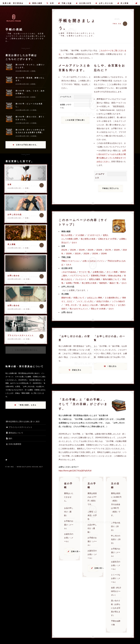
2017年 (108, 250)
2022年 (87, 254)
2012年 (64, 250)
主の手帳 (136, 3)
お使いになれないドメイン (94, 261)
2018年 (117, 250)
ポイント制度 (112, 272)
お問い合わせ (14, 276)
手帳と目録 (65, 3)
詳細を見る (77, 370)
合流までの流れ (103, 301)
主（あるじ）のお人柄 (88, 305)
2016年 (99, 250)
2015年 (91, 250)
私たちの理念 (67, 235)
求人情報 (123, 3)
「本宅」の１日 (70, 305)
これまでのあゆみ (69, 272)
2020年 (69, 254)
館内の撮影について (111, 279)
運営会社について (14, 433)
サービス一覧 (84, 272)
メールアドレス (66, 97)
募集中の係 (66, 298)
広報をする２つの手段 (107, 239)
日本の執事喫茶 (13, 444)
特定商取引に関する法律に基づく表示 (23, 422)
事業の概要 (36, 3)
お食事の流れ (98, 272)
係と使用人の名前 (88, 239)
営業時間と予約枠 (98, 276)
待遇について (79, 298)
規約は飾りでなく (108, 305)
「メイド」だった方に (84, 301)
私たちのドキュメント (79, 309)
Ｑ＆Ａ (74, 243)
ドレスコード (81, 279)
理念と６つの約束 (98, 309)
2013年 (73, 250)
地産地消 (103, 283)
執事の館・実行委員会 (13, 3)
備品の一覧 (114, 283)
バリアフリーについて (79, 276)
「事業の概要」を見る (27, 405)
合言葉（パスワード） (66, 106)
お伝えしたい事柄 (95, 298)
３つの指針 (80, 235)
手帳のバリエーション (71, 261)
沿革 (50, 3)
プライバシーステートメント (21, 335)
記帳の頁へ (73, 551)
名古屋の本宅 (84, 3)
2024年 (104, 254)
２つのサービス (94, 235)
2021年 (78, 254)
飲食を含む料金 (115, 276)
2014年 (82, 250)
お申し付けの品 (104, 3)
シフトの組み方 (118, 301)
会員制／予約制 (72, 283)
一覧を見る (112, 366)
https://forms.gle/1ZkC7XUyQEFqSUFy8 (75, 471)
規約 (9, 438)
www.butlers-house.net (30, 467)
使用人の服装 (95, 279)
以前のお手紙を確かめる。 (27, 145)
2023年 (95, 254)
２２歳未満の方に (112, 298)
